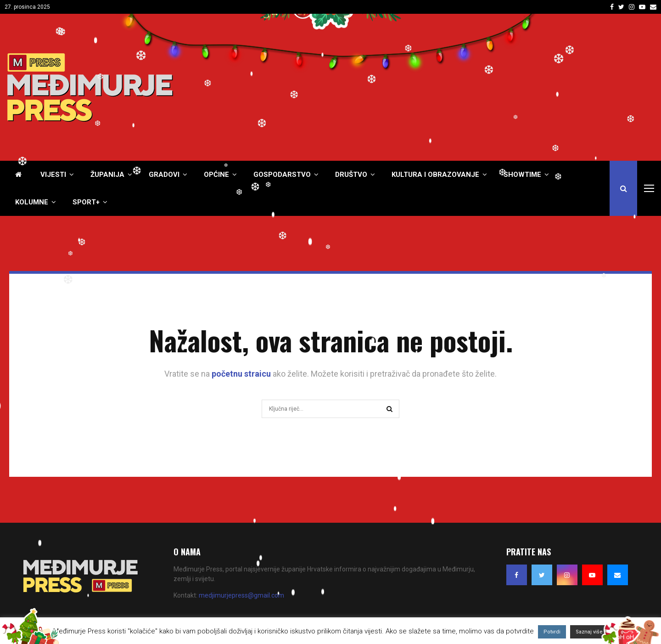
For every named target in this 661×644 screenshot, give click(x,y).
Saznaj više (589, 632)
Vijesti (53, 175)
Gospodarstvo (282, 175)
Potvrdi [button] (552, 632)
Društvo (351, 175)
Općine (216, 175)
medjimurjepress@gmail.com (241, 595)
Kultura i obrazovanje (435, 175)
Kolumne (32, 202)
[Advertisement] (487, 87)
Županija (107, 175)
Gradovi (164, 175)
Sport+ (86, 202)
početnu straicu (241, 374)
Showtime (522, 175)
